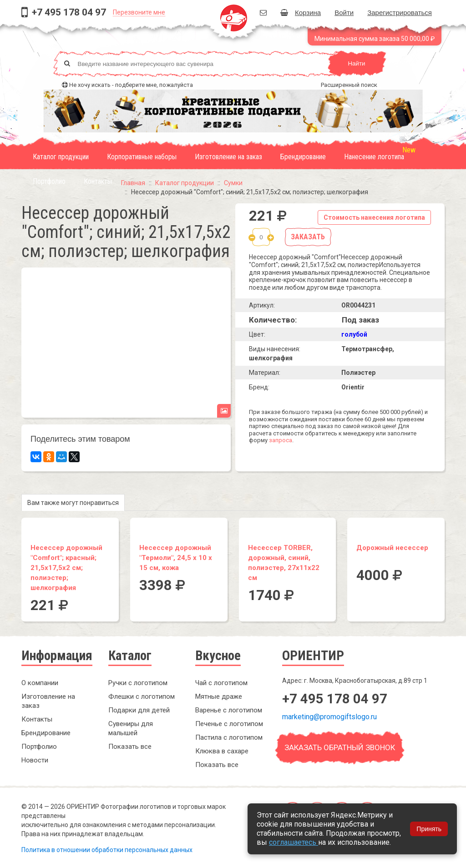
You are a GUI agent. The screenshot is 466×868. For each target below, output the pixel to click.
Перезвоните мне (139, 12)
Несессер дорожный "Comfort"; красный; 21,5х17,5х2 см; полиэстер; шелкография (66, 568)
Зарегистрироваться (400, 13)
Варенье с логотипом (229, 710)
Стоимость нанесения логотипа (374, 217)
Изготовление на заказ (228, 157)
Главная (133, 183)
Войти (344, 13)
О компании (40, 683)
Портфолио (49, 181)
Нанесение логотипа (374, 157)
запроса (281, 440)
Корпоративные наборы (142, 157)
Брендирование (303, 157)
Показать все (130, 747)
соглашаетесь (294, 842)
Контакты (98, 181)
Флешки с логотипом (142, 696)
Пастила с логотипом (229, 737)
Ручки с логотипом (138, 683)
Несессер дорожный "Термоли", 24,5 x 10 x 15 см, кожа (176, 558)
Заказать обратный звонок (340, 747)
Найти (356, 63)
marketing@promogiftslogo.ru (329, 717)
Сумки (233, 183)
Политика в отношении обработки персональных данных (107, 850)
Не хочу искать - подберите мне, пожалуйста (131, 85)
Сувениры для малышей (131, 728)
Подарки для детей (139, 710)
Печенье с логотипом (229, 724)
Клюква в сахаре (222, 751)
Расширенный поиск (349, 85)
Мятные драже (219, 696)
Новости (35, 760)
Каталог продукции (61, 157)
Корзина (301, 13)
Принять (429, 829)
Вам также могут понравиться (73, 503)
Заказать (308, 237)
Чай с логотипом (221, 683)
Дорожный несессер (392, 548)
